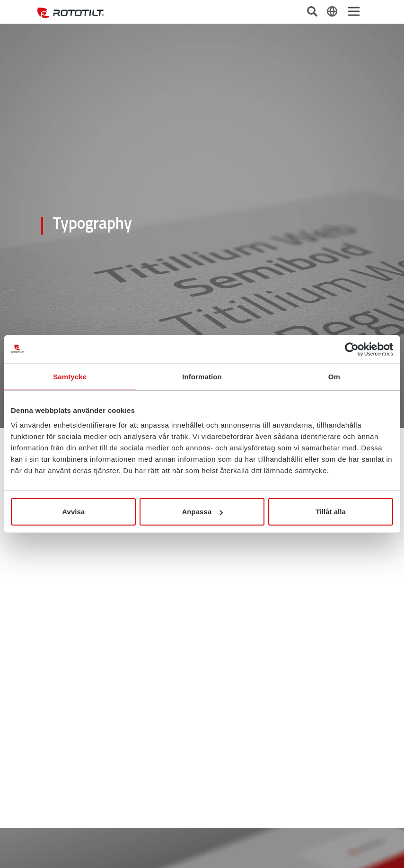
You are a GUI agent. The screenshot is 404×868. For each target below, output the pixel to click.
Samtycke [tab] (70, 376)
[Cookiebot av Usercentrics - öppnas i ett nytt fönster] (352, 349)
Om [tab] (334, 376)
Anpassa (202, 512)
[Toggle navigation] (354, 11)
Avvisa (73, 512)
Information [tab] (202, 376)
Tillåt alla (331, 512)
